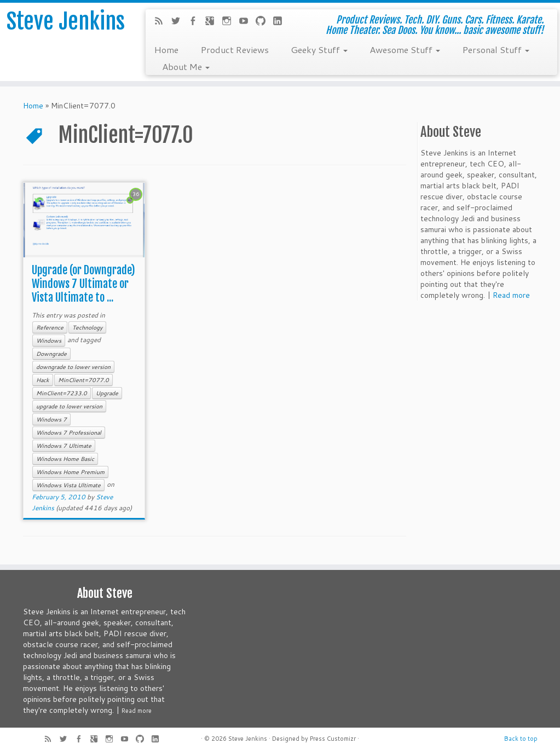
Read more (511, 295)
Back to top (521, 739)
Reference (50, 327)
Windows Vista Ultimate (68, 485)
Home (166, 49)
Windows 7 (51, 419)
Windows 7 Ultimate (64, 446)
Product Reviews (235, 49)
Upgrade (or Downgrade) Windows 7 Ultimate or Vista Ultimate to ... (83, 284)
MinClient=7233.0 (62, 393)
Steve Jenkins (66, 21)
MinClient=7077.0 (83, 380)
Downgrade (51, 354)
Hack (43, 380)
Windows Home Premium (70, 472)
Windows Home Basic (65, 459)
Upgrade (107, 393)
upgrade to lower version (69, 406)
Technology (87, 327)
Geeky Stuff (319, 49)
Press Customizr (333, 739)
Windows (49, 341)
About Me (186, 66)
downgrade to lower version (73, 367)
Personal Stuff (496, 49)
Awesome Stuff (405, 49)
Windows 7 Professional (69, 433)
